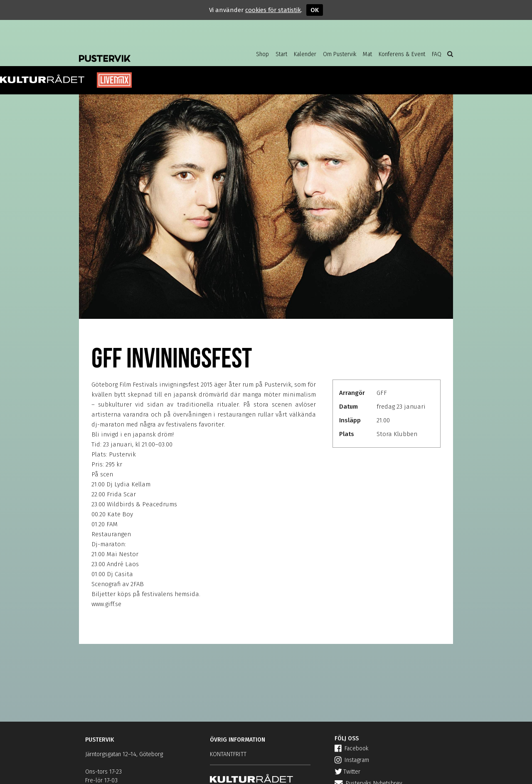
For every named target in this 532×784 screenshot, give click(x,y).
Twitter (347, 772)
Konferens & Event (402, 54)
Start (281, 54)
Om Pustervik (340, 54)
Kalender (305, 54)
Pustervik (145, 52)
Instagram (352, 760)
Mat (367, 54)
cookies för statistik (273, 10)
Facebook (351, 748)
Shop (262, 54)
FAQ (437, 54)
